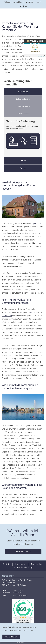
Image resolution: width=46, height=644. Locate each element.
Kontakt (6, 564)
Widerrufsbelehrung (23, 567)
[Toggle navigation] (42, 13)
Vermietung (7, 316)
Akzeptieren (11, 637)
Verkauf (32, 312)
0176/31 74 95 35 (18, 593)
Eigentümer (37, 223)
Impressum (21, 564)
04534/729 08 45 (33, 2)
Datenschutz (37, 564)
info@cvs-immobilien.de (14, 2)
